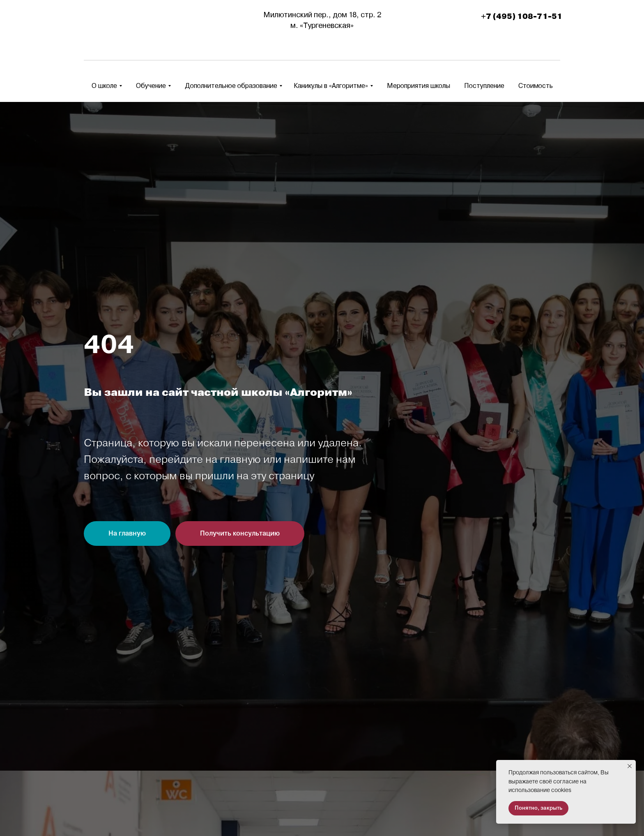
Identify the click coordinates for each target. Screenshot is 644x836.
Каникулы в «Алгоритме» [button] (331, 86)
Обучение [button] (151, 86)
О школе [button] (104, 86)
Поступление (484, 86)
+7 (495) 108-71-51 (522, 16)
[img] (110, 21)
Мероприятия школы (419, 86)
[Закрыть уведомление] (630, 766)
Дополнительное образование (231, 86)
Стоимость (536, 86)
